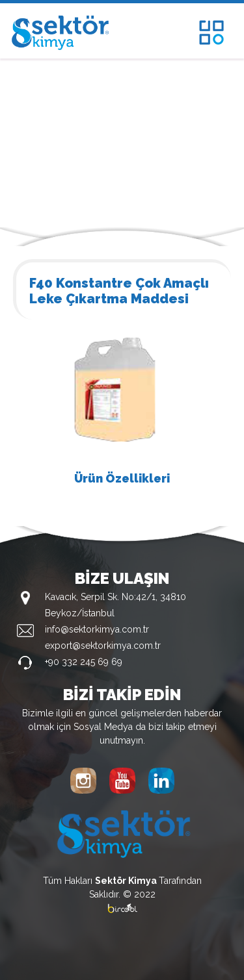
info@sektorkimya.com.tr (97, 629)
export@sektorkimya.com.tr (103, 646)
